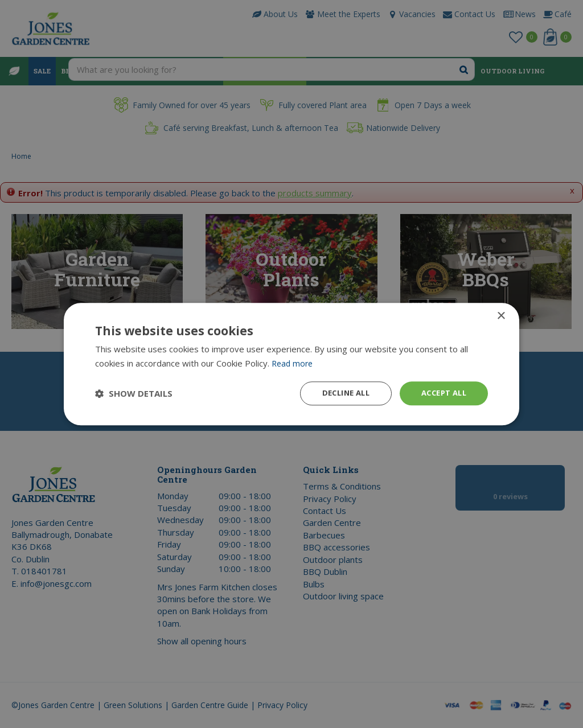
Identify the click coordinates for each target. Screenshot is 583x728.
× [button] (501, 315)
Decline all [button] (338, 393)
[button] (134, 393)
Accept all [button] (441, 393)
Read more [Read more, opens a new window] (293, 362)
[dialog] (291, 364)
